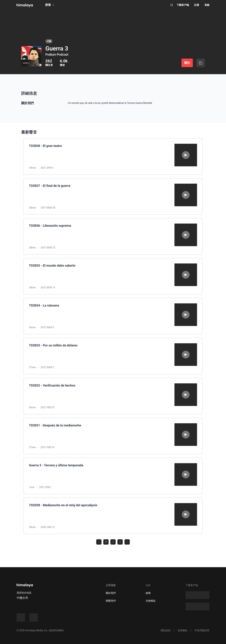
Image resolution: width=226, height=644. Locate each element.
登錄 (207, 5)
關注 (187, 63)
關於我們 (111, 593)
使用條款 (183, 630)
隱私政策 (166, 630)
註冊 (197, 5)
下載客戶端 (183, 5)
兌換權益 (151, 601)
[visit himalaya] (25, 5)
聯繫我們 (111, 601)
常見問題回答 (202, 630)
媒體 (148, 593)
